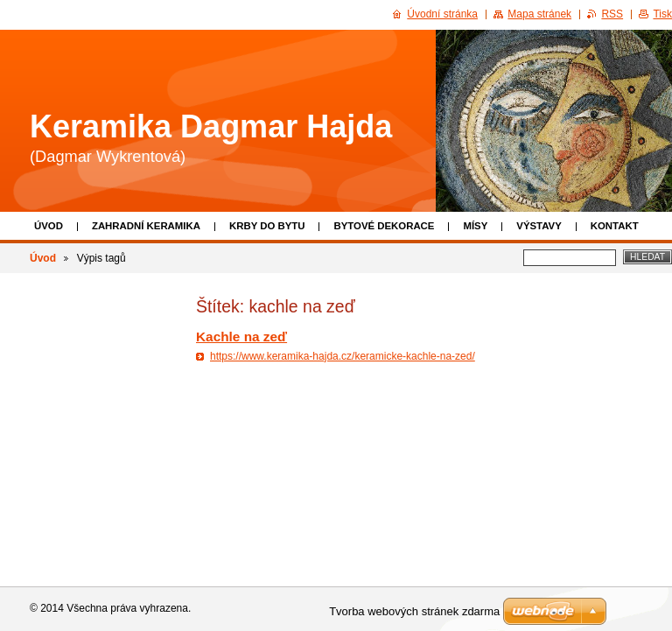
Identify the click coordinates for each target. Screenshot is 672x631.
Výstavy (539, 226)
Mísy (475, 226)
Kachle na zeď (241, 337)
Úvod (49, 226)
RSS (612, 14)
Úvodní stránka (442, 14)
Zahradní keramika (146, 226)
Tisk (662, 14)
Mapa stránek (539, 14)
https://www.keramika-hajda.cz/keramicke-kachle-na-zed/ (343, 356)
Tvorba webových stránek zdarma (414, 611)
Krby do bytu (267, 226)
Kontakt (615, 226)
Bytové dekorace (384, 226)
